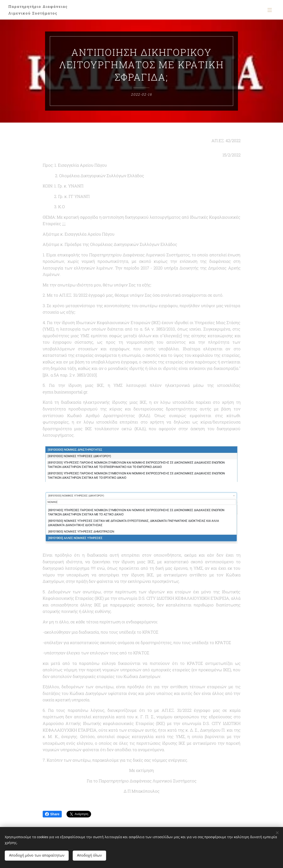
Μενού (270, 10)
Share (52, 814)
